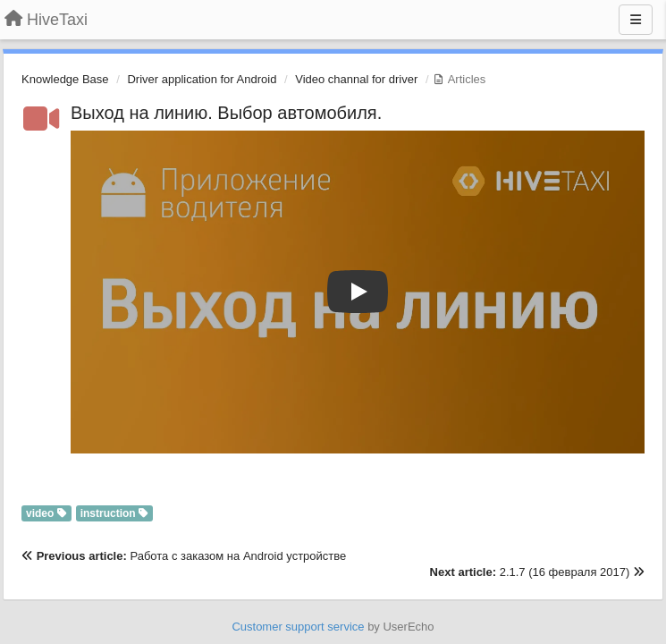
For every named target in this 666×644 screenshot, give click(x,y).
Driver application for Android (202, 79)
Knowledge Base (65, 79)
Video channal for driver (356, 79)
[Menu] (636, 20)
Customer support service (298, 627)
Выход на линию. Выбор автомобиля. (226, 113)
